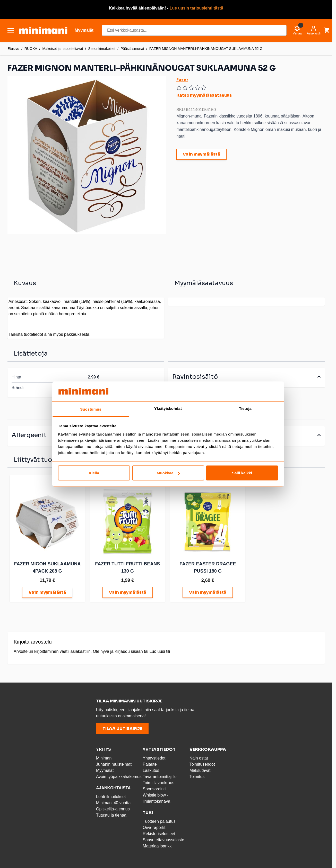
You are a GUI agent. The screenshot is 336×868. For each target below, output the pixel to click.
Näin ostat (199, 757)
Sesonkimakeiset (102, 49)
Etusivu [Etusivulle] (13, 49)
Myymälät (105, 770)
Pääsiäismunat (132, 49)
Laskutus (151, 770)
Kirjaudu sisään (129, 651)
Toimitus (197, 776)
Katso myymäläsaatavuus (204, 95)
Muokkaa (168, 473)
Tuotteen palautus (160, 821)
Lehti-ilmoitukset (111, 796)
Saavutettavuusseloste (163, 839)
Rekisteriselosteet (159, 833)
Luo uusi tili (160, 651)
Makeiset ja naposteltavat (63, 49)
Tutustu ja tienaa (111, 814)
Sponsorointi (154, 788)
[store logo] (43, 30)
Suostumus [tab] (91, 409)
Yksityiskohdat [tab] (168, 408)
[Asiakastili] (314, 30)
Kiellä (94, 473)
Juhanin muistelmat (114, 763)
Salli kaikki (242, 473)
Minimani (104, 757)
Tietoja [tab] (245, 408)
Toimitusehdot (202, 763)
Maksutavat (200, 770)
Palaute (150, 763)
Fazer (182, 80)
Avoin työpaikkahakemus (119, 776)
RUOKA (31, 49)
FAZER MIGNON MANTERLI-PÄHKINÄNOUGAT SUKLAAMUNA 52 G (206, 49)
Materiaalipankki (158, 845)
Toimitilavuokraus (158, 782)
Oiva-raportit (154, 827)
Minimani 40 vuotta (113, 802)
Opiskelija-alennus (113, 808)
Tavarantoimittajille (160, 776)
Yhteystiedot (154, 757)
